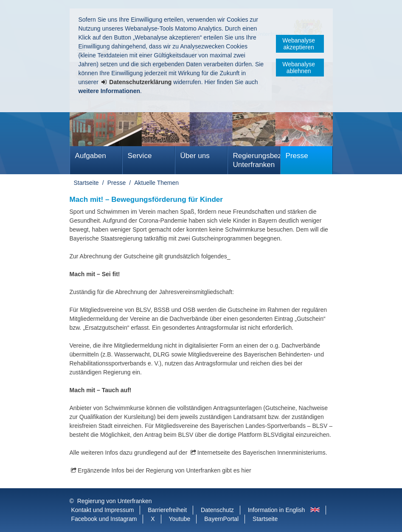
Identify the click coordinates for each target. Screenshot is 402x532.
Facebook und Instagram (104, 519)
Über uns (195, 156)
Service (140, 156)
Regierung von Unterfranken (115, 501)
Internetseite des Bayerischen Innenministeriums (261, 453)
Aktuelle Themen (156, 183)
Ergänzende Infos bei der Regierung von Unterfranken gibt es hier (164, 470)
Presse (297, 156)
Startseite (86, 183)
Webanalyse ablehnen (299, 68)
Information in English (277, 510)
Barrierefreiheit (167, 510)
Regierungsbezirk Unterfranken (257, 160)
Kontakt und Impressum (103, 510)
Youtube (180, 519)
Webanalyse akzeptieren (299, 44)
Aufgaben (91, 156)
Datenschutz (217, 510)
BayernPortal (221, 519)
